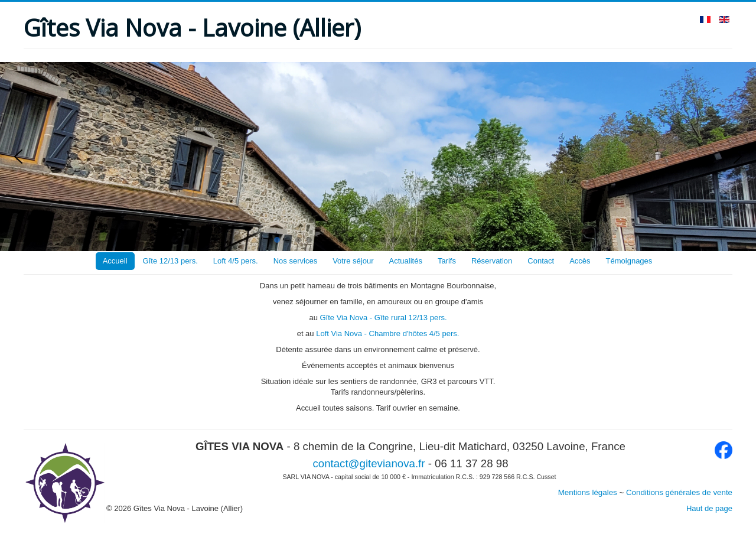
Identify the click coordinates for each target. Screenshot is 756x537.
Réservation (492, 261)
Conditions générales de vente (679, 492)
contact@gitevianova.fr (369, 463)
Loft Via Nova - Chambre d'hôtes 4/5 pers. (387, 333)
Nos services (295, 261)
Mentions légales (588, 492)
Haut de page (709, 508)
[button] (18, 157)
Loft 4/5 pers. (236, 261)
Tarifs (447, 261)
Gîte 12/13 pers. (170, 261)
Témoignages (629, 261)
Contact (541, 261)
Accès (580, 261)
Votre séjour (353, 261)
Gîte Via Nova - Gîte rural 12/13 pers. (383, 318)
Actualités (406, 261)
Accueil (115, 261)
